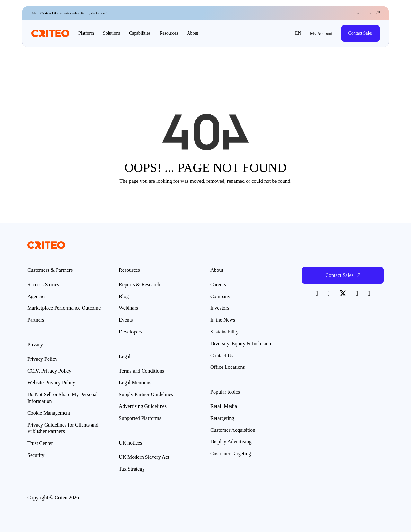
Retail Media (224, 406)
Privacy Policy (42, 359)
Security (36, 455)
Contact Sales (360, 33)
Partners (36, 320)
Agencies (37, 296)
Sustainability (224, 332)
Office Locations (228, 367)
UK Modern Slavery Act (144, 457)
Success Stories (43, 284)
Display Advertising (231, 442)
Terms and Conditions (141, 371)
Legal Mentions (135, 382)
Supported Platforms (140, 418)
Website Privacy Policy (51, 382)
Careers (218, 284)
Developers (131, 332)
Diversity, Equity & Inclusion (241, 344)
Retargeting (222, 418)
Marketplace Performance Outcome (64, 308)
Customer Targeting (231, 453)
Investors (220, 308)
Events (126, 320)
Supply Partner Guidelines (146, 394)
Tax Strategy (132, 469)
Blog (124, 296)
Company (220, 296)
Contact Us (222, 355)
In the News (223, 320)
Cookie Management (49, 413)
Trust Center (40, 443)
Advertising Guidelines (143, 406)
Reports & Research (140, 284)
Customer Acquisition (233, 430)
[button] (284, 33)
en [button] (298, 33)
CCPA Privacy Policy (49, 371)
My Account (321, 34)
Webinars (128, 308)
